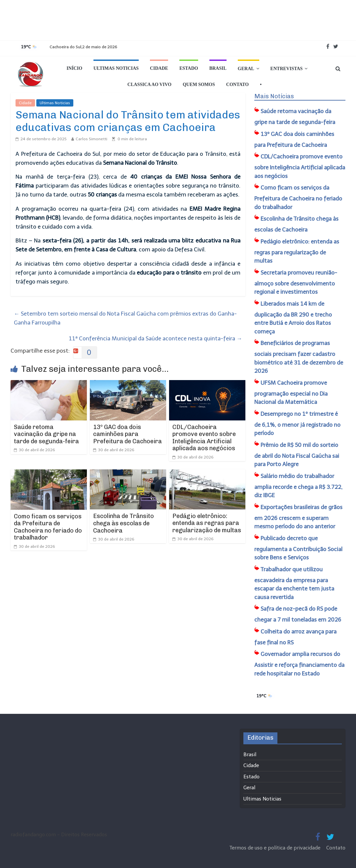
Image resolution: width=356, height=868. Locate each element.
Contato (237, 85)
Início (74, 68)
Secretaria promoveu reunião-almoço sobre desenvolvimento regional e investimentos (296, 282)
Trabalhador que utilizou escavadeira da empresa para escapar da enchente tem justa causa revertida (294, 583)
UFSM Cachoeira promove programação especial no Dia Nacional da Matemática (291, 392)
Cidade (159, 68)
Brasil (218, 68)
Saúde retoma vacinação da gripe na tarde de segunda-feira (46, 434)
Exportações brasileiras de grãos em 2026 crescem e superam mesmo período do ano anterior (298, 517)
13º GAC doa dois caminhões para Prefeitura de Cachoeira (127, 434)
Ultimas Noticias (116, 68)
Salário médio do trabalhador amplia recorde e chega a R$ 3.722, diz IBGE (298, 486)
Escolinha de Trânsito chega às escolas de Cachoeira (124, 523)
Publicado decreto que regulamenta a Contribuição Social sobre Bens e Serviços (298, 548)
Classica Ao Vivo (149, 85)
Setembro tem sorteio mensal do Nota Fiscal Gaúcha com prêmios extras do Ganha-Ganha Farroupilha (125, 318)
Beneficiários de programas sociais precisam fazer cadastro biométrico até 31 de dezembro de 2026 (299, 357)
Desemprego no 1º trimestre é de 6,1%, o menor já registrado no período (297, 424)
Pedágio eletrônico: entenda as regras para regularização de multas (207, 523)
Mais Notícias (274, 96)
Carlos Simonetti (91, 139)
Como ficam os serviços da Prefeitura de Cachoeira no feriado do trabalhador (48, 527)
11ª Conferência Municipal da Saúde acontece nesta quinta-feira (155, 338)
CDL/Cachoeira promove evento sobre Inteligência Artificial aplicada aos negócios (204, 438)
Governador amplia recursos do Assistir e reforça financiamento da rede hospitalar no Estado (299, 664)
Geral (246, 69)
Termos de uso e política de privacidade (276, 848)
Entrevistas (287, 69)
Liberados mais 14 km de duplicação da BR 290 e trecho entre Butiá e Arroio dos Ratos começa (293, 318)
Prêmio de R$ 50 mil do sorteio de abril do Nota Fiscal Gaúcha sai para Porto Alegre (297, 455)
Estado (189, 68)
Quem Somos (199, 85)
